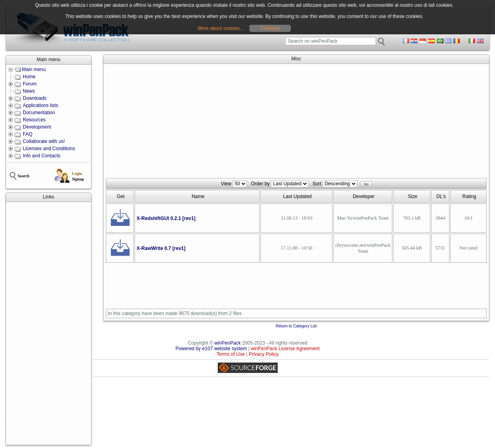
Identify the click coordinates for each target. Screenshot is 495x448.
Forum (30, 84)
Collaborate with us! (44, 141)
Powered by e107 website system (211, 349)
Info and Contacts (42, 156)
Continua (270, 28)
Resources (34, 120)
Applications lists (41, 105)
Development (37, 127)
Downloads (35, 98)
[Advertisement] (49, 323)
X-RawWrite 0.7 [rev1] (161, 248)
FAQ (28, 134)
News (29, 91)
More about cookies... (221, 28)
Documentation (39, 113)
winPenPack (228, 343)
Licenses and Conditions (49, 149)
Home (29, 77)
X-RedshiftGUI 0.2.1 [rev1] (166, 218)
